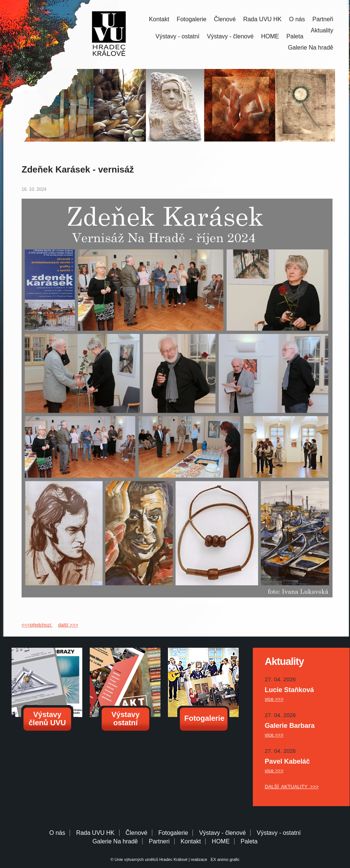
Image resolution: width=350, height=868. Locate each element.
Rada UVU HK (262, 19)
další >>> (68, 625)
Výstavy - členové (230, 36)
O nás (297, 19)
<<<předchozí (37, 625)
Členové (225, 19)
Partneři (323, 19)
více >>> (274, 699)
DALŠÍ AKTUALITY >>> (292, 787)
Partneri (159, 841)
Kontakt (159, 19)
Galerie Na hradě (115, 841)
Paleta (295, 36)
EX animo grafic (224, 859)
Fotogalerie (191, 19)
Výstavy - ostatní (178, 36)
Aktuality (322, 30)
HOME (270, 36)
